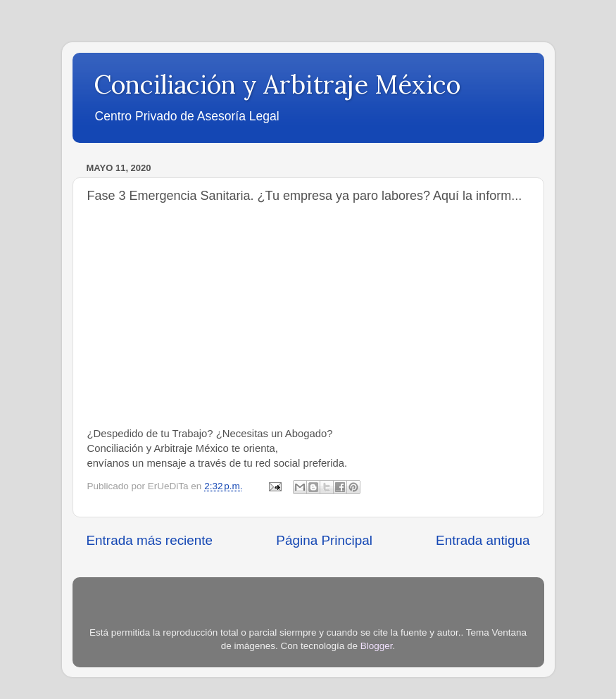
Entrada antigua (483, 540)
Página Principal (324, 540)
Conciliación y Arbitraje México (277, 84)
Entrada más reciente (150, 540)
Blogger (377, 646)
